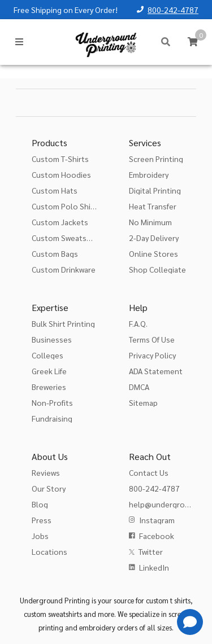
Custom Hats (55, 190)
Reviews (46, 472)
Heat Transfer (153, 206)
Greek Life (49, 371)
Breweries (49, 387)
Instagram (157, 520)
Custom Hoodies (61, 174)
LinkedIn (154, 567)
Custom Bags (55, 253)
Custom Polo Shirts (66, 206)
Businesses (52, 339)
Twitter (151, 551)
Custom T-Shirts (60, 159)
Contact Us (149, 472)
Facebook (157, 536)
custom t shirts (168, 600)
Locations (49, 551)
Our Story (49, 488)
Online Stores (153, 253)
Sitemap (143, 402)
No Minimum (150, 222)
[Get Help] (190, 622)
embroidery (97, 627)
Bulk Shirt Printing (63, 323)
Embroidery (149, 174)
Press (42, 520)
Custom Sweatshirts (67, 238)
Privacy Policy (152, 355)
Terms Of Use (152, 339)
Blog (40, 504)
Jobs (40, 536)
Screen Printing (156, 159)
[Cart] (193, 42)
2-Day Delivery (154, 238)
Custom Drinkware (64, 269)
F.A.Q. (138, 323)
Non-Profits (52, 402)
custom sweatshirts (53, 614)
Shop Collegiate (157, 269)
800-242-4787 (173, 10)
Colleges (47, 355)
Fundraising (52, 418)
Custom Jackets (60, 222)
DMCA (139, 387)
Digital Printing (155, 190)
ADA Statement (156, 371)
